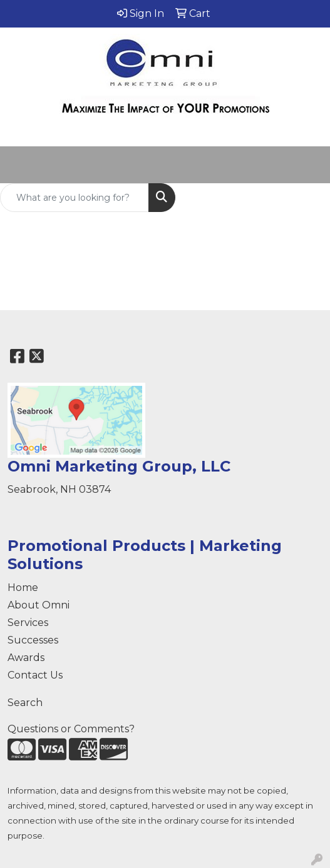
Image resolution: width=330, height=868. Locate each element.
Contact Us (35, 675)
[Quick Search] (75, 198)
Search (25, 703)
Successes (33, 640)
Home (23, 588)
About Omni (39, 605)
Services (28, 623)
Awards (26, 658)
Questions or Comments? (71, 729)
